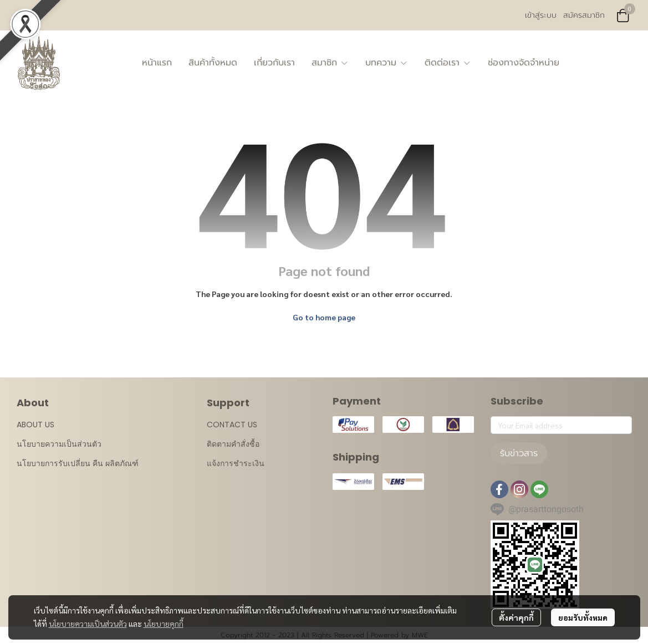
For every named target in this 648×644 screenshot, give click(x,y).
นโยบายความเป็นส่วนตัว (88, 623)
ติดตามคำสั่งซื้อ (233, 444)
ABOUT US (35, 425)
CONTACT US (232, 425)
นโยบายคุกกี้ (164, 623)
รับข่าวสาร (519, 453)
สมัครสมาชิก (584, 15)
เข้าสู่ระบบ (541, 15)
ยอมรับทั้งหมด (583, 617)
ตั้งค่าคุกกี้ (516, 617)
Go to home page (324, 317)
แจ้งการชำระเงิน (236, 463)
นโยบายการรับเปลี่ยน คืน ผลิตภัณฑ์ (78, 463)
